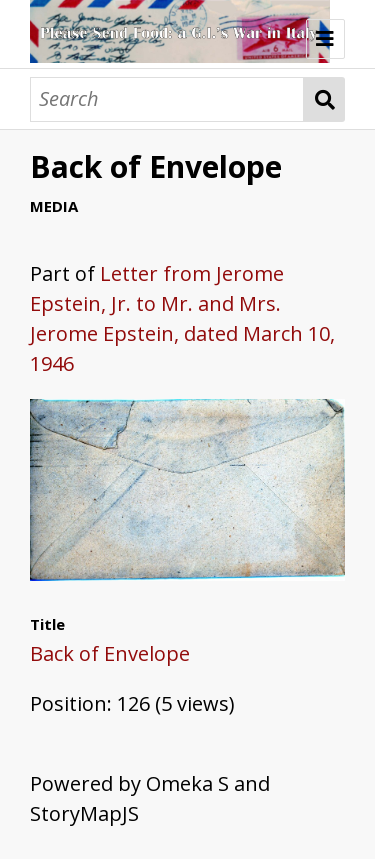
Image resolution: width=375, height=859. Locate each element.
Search (324, 99)
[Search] (167, 99)
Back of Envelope (110, 653)
